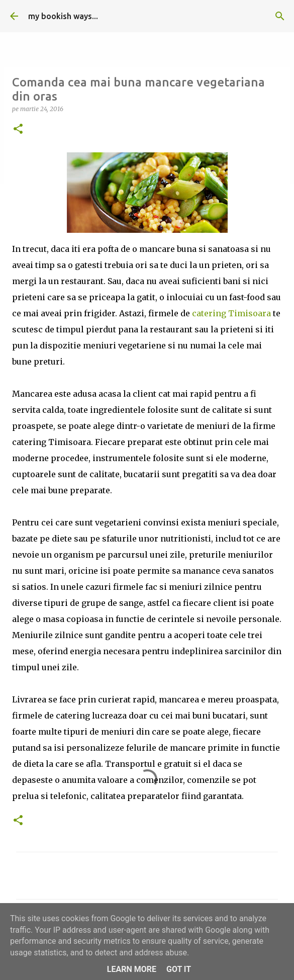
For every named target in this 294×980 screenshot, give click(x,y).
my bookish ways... (63, 16)
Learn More (132, 969)
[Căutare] (280, 16)
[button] (18, 129)
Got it (179, 969)
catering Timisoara (231, 313)
